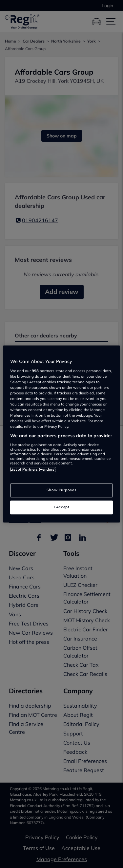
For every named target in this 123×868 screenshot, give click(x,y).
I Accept (62, 507)
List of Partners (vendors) (33, 469)
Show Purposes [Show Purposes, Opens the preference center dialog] (61, 490)
